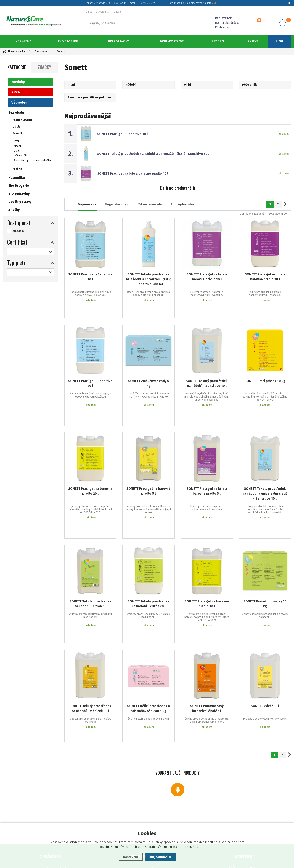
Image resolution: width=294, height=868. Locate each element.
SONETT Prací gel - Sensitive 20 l (90, 371)
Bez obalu (219, 41)
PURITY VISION (22, 120)
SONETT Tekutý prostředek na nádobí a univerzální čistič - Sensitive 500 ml (156, 154)
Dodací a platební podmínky (51, 804)
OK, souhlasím (160, 857)
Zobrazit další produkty (178, 708)
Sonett (17, 133)
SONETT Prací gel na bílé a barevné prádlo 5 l (207, 463)
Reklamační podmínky (51, 810)
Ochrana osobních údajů (51, 822)
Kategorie (17, 67)
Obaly (16, 127)
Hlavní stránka (14, 51)
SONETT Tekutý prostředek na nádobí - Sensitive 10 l (207, 371)
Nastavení (131, 857)
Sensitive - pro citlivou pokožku (32, 160)
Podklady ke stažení (149, 822)
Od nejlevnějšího (150, 204)
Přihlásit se (222, 27)
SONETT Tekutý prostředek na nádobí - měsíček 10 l (90, 653)
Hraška (17, 169)
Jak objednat (102, 12)
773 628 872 (250, 804)
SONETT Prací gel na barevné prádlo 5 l (149, 463)
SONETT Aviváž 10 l (265, 651)
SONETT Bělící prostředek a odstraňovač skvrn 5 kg (149, 653)
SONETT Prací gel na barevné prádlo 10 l (207, 561)
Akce (16, 92)
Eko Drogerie (68, 41)
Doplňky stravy (172, 41)
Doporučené (87, 204)
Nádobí (18, 146)
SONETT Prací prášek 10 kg (265, 369)
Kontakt (117, 12)
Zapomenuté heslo (149, 810)
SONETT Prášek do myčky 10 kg (265, 561)
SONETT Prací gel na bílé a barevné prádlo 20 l (265, 277)
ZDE (214, 3)
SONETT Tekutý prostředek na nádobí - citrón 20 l (149, 561)
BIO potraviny (119, 41)
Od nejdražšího (182, 204)
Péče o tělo (21, 156)
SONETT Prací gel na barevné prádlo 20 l (90, 463)
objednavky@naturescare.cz (250, 813)
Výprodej (19, 102)
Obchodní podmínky (51, 816)
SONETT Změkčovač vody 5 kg (149, 371)
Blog (279, 41)
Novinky (18, 82)
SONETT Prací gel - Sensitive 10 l (122, 134)
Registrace (149, 816)
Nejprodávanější (117, 204)
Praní (17, 141)
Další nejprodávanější (178, 188)
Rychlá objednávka (227, 23)
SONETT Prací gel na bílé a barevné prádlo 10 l (133, 173)
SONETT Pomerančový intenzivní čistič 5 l (207, 653)
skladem (18, 231)
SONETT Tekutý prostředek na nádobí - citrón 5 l (90, 561)
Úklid (17, 151)
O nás (89, 12)
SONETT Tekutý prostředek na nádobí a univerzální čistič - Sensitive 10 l (265, 466)
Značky (253, 41)
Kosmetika (23, 41)
